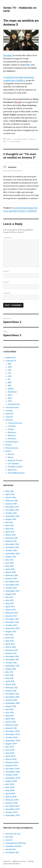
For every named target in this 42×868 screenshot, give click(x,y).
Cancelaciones (12, 407)
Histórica (12, 432)
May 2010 (10, 716)
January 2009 (11, 765)
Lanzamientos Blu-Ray (16, 843)
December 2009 (13, 731)
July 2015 (9, 522)
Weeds (18, 141)
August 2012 (11, 631)
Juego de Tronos (15, 460)
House (11, 457)
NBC (10, 386)
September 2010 (13, 703)
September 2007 (13, 815)
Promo (9, 445)
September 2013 (12, 591)
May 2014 (10, 566)
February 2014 (12, 575)
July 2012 (9, 635)
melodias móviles (14, 846)
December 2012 (12, 619)
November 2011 (12, 660)
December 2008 (13, 769)
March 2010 (11, 722)
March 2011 (10, 684)
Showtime (12, 392)
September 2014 (12, 554)
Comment (8, 238)
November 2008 (13, 772)
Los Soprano (13, 463)
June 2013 (10, 600)
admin (9, 139)
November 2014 (12, 547)
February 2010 (12, 725)
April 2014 (10, 569)
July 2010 (9, 709)
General (9, 417)
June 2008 (10, 787)
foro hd (9, 840)
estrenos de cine (13, 834)
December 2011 (12, 656)
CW (9, 373)
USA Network (14, 404)
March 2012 (11, 647)
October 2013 (11, 588)
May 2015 (10, 529)
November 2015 (12, 510)
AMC (10, 367)
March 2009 (11, 759)
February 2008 (12, 800)
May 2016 (10, 491)
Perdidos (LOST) (15, 467)
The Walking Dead (16, 473)
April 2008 (10, 794)
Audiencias (11, 358)
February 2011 (11, 688)
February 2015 (12, 538)
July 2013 (9, 597)
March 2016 (11, 497)
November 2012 (12, 622)
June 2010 (10, 712)
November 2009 (13, 734)
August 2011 (11, 669)
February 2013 (12, 613)
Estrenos (32, 139)
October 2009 (12, 737)
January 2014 (11, 578)
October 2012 (11, 625)
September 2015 (12, 516)
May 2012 (10, 641)
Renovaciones (12, 448)
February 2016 (12, 501)
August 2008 (11, 781)
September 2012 (12, 628)
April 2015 (10, 532)
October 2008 (12, 775)
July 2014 (9, 560)
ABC (10, 364)
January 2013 (11, 616)
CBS (9, 370)
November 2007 (13, 809)
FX (9, 379)
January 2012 (11, 653)
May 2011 (9, 678)
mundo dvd (11, 849)
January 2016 (11, 504)
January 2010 (11, 728)
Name (6, 271)
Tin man (12, 141)
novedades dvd (12, 852)
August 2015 (11, 519)
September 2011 (12, 666)
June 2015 (10, 525)
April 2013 (10, 607)
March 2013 (11, 610)
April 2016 (10, 494)
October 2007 (11, 812)
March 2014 (11, 572)
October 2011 (11, 663)
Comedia (12, 426)
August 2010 (11, 706)
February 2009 (12, 762)
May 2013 (10, 603)
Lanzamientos (12, 442)
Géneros (9, 420)
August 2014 (11, 557)
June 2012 (10, 638)
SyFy (5, 141)
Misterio (12, 435)
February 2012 (12, 650)
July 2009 (10, 747)
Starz (10, 395)
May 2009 (10, 753)
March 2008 (11, 797)
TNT (10, 401)
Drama (11, 429)
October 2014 (11, 550)
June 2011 (9, 675)
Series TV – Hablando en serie (15, 861)
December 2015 (12, 507)
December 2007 (12, 806)
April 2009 (10, 756)
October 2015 (11, 513)
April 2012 (10, 644)
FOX (10, 376)
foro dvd (9, 837)
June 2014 (10, 563)
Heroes (11, 454)
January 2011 (11, 691)
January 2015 (11, 541)
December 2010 (12, 694)
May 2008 (10, 790)
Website (7, 293)
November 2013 (12, 585)
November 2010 (12, 697)
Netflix (11, 389)
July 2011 (9, 672)
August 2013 (11, 594)
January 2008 (11, 803)
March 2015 (11, 535)
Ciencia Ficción (15, 423)
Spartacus (12, 470)
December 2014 (12, 544)
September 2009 (13, 741)
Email (6, 282)
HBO (10, 382)
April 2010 (10, 719)
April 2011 (10, 681)
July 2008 (10, 784)
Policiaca (12, 439)
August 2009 (11, 744)
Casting (9, 411)
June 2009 (10, 750)
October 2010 (11, 700)
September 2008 (13, 778)
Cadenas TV (11, 361)
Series (8, 451)
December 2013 (12, 582)
